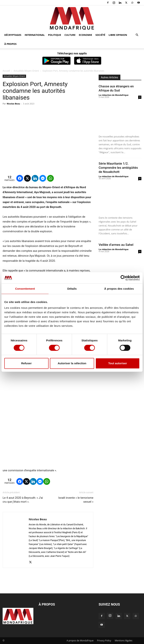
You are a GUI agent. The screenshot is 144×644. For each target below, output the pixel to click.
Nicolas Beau (13, 104)
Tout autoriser (118, 363)
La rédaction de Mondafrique (114, 95)
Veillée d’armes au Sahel (116, 245)
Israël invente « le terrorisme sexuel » (76, 500)
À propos (10, 44)
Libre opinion (118, 35)
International (35, 35)
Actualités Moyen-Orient (26, 71)
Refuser (26, 363)
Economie (85, 35)
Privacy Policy (104, 641)
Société (100, 35)
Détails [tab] (72, 289)
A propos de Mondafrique (80, 641)
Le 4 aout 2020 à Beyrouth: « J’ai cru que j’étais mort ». (23, 500)
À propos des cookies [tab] (119, 289)
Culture (70, 35)
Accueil (6, 71)
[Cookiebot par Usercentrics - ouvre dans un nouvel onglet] (123, 278)
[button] (137, 35)
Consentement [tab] (25, 289)
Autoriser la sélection (72, 363)
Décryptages (13, 35)
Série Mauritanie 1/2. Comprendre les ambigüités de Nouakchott (118, 168)
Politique (54, 35)
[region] (31, 443)
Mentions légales (124, 641)
